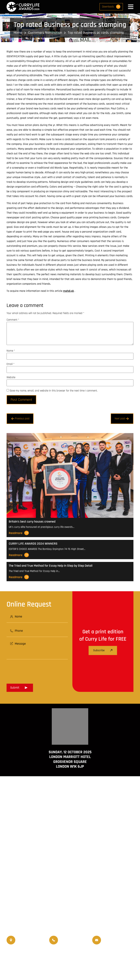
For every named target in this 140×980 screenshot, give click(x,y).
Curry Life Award (62, 970)
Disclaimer (75, 966)
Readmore (19, 533)
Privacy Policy (94, 966)
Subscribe (103, 650)
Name (11, 351)
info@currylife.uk (118, 937)
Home (18, 33)
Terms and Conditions (51, 966)
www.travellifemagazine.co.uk (70, 906)
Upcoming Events (97, 953)
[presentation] (34, 670)
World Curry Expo (72, 953)
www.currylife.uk (70, 896)
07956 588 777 (69, 937)
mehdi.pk (68, 291)
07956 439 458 (69, 943)
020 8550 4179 (26, 940)
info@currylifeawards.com (118, 943)
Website (11, 377)
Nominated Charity (70, 958)
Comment (13, 320)
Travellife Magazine (46, 953)
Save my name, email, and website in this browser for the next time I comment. (54, 391)
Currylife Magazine (19, 953)
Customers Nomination (45, 33)
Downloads (111, 7)
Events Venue (120, 953)
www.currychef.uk (70, 901)
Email (10, 364)
